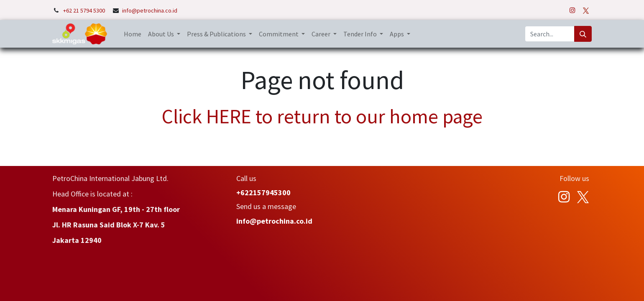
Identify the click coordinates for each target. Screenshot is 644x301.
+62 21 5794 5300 (85, 10)
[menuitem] (133, 34)
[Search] (583, 34)
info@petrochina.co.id (150, 10)
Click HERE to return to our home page (322, 116)
